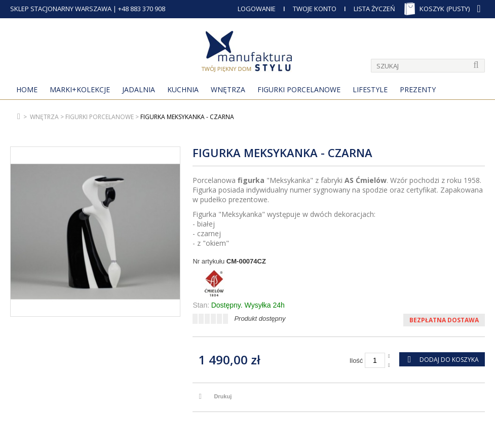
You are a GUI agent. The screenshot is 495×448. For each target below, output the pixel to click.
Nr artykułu (208, 261)
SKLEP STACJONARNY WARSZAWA (61, 9)
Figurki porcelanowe (299, 89)
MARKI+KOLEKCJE (80, 89)
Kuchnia (183, 89)
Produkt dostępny (260, 319)
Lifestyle (370, 89)
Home (27, 89)
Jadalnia (139, 89)
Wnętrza (228, 89)
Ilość (356, 361)
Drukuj (223, 396)
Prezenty (418, 89)
